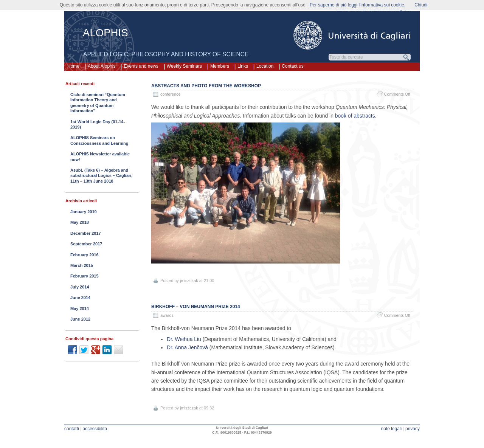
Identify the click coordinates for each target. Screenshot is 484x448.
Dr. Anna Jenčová (187, 347)
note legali (391, 429)
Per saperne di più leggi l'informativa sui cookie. (358, 5)
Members (220, 66)
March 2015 (82, 265)
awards (167, 315)
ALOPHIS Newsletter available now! (100, 157)
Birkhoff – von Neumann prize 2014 (196, 307)
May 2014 (80, 308)
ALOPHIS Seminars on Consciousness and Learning (99, 140)
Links (243, 66)
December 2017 (86, 233)
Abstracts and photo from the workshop (206, 86)
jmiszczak (189, 281)
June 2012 (80, 319)
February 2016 (85, 255)
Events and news (141, 66)
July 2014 (80, 287)
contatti (72, 429)
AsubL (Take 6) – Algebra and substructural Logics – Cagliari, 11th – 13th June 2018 (101, 176)
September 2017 (86, 244)
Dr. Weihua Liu (184, 339)
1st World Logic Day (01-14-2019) (98, 124)
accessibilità (95, 429)
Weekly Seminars (184, 66)
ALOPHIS (105, 33)
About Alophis (102, 66)
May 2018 (80, 222)
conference (170, 94)
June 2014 (80, 298)
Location (265, 66)
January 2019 (84, 212)
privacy (413, 429)
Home (73, 66)
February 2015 (85, 276)
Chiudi (421, 5)
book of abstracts (355, 116)
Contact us (292, 66)
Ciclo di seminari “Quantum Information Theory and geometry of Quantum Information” (98, 103)
